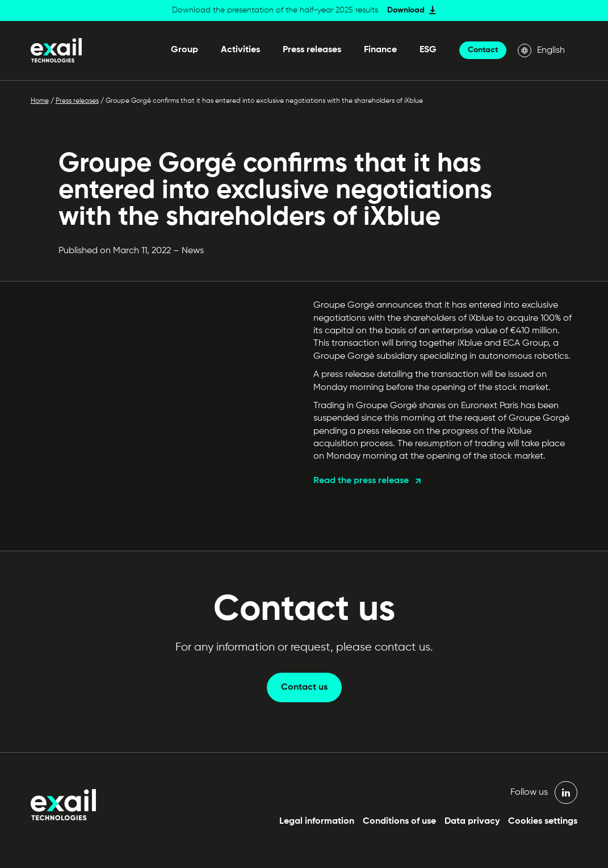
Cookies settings (543, 821)
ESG (428, 50)
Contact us (304, 687)
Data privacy (472, 821)
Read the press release (361, 481)
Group (185, 50)
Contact (483, 50)
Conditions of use (399, 821)
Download (406, 10)
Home (40, 101)
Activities (240, 50)
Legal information (317, 821)
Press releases (312, 50)
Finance (380, 50)
